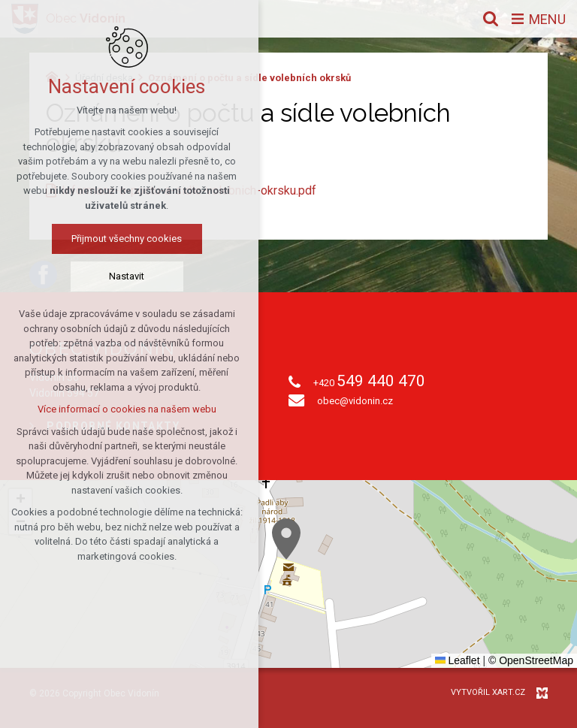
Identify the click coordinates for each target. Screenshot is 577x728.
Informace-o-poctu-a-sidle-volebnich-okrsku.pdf (189, 190)
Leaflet (458, 660)
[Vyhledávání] (491, 19)
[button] (286, 539)
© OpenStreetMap (531, 660)
